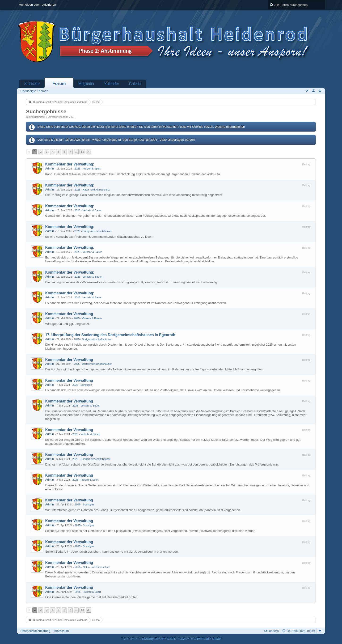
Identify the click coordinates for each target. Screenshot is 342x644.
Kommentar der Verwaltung (69, 314)
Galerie (135, 84)
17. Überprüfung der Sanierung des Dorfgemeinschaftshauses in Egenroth (110, 335)
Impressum (61, 631)
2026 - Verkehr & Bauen (88, 210)
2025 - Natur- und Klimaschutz (92, 567)
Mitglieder (86, 84)
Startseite (32, 84)
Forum (59, 84)
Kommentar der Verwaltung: (70, 164)
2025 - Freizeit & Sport (86, 480)
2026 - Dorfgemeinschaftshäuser (93, 231)
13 (82, 152)
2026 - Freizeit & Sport (87, 169)
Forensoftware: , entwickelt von (171, 639)
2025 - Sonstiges (82, 385)
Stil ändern (271, 631)
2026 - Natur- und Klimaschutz (92, 190)
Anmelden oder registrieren (37, 5)
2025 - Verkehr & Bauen (88, 318)
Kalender (112, 84)
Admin (49, 168)
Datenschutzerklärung (35, 631)
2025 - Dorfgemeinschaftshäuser (93, 339)
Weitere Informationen (230, 127)
